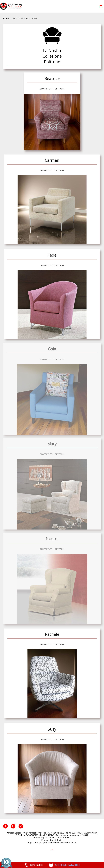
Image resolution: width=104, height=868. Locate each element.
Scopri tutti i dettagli (52, 89)
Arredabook (71, 842)
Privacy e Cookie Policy (52, 840)
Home (6, 18)
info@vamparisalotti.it (44, 838)
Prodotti (18, 18)
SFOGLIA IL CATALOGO (67, 865)
